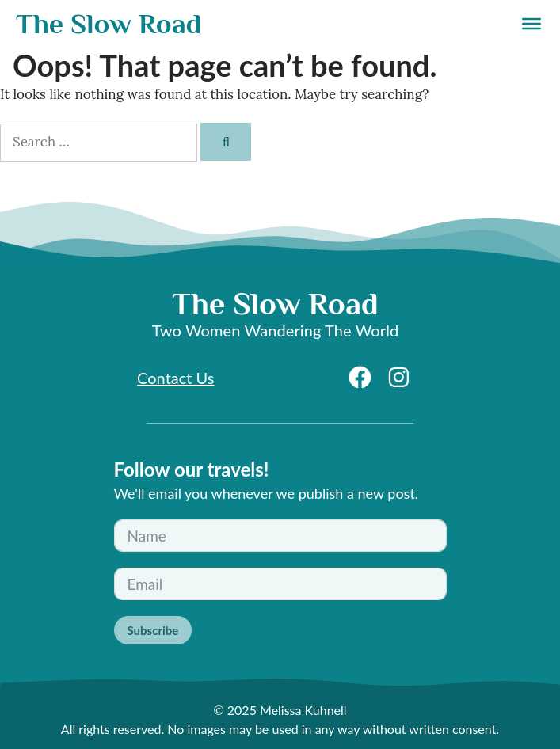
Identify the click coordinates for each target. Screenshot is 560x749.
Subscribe (153, 630)
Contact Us (175, 378)
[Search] (226, 142)
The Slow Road (109, 24)
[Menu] (531, 24)
